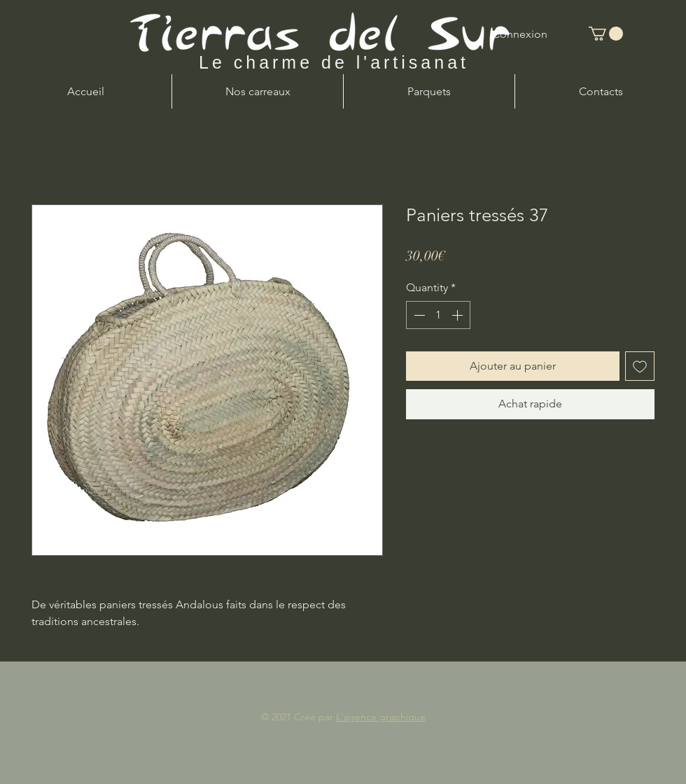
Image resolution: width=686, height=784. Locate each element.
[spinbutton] (438, 315)
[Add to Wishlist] (640, 366)
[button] (606, 34)
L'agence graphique (381, 717)
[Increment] (458, 315)
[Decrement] (418, 315)
